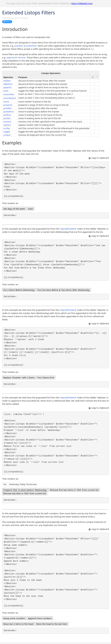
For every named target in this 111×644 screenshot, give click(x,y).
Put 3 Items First (46, 377)
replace (7, 125)
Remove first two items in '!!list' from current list (74, 490)
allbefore (8, 84)
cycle (6, 91)
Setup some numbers (14, 618)
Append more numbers (40, 618)
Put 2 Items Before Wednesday (19, 290)
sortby (7, 128)
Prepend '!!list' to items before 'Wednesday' (25, 490)
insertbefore (10, 98)
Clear (30, 209)
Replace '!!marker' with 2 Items (19, 377)
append (10, 57)
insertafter (9, 94)
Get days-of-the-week (14, 209)
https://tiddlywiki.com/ (82, 3)
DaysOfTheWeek (68, 229)
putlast (7, 118)
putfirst (7, 115)
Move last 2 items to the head (18, 624)
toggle (7, 132)
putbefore (32, 46)
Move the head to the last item (52, 624)
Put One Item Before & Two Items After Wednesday (64, 290)
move (6, 102)
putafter (19, 46)
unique (7, 135)
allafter (7, 81)
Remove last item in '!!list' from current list (25, 493)
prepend (8, 105)
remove (22, 57)
